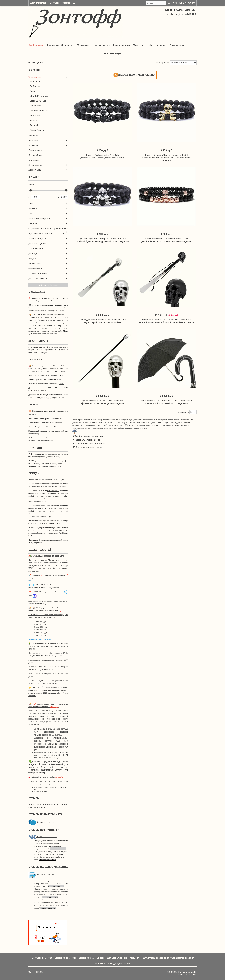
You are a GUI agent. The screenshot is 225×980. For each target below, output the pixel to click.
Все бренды (37, 45)
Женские (68, 45)
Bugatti (34, 91)
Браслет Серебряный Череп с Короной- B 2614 (102, 241)
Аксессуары (178, 45)
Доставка (55, 3)
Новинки (53, 45)
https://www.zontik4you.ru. (46, 301)
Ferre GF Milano (38, 101)
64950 (64, 197)
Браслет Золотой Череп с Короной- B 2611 (167, 156)
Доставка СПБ (86, 958)
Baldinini (35, 81)
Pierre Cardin (37, 130)
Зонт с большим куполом (89, 451)
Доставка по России (42, 958)
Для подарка (158, 45)
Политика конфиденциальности (113, 963)
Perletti (34, 125)
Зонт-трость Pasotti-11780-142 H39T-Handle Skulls (167, 404)
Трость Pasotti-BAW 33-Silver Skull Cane (103, 404)
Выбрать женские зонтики (89, 440)
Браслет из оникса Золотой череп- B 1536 (167, 241)
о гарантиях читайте (47, 466)
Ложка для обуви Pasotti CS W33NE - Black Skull (167, 322)
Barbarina (35, 86)
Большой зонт (121, 45)
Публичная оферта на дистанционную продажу (168, 958)
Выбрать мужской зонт (88, 444)
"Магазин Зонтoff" (187, 972)
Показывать (182, 416)
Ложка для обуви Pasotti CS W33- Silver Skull (102, 322)
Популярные (102, 45)
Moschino (35, 115)
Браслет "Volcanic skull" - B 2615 (102, 156)
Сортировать (163, 63)
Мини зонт (140, 45)
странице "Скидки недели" (55, 480)
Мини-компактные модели (90, 447)
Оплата (66, 3)
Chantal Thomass (39, 96)
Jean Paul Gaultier (39, 111)
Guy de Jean (36, 106)
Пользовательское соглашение (124, 958)
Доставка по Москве (66, 958)
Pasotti (34, 120)
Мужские (84, 45)
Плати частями (38, 3)
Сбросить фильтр (48, 285)
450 (35, 197)
